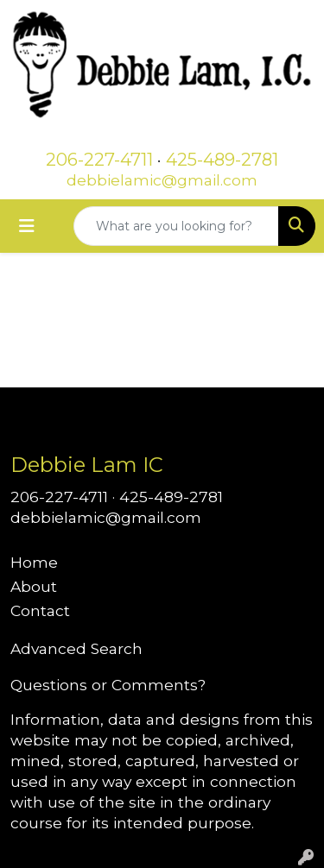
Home (34, 562)
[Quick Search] (176, 226)
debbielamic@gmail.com (162, 180)
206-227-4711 (99, 160)
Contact (40, 610)
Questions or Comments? (108, 685)
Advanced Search (76, 648)
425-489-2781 (222, 160)
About (34, 586)
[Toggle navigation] (27, 226)
